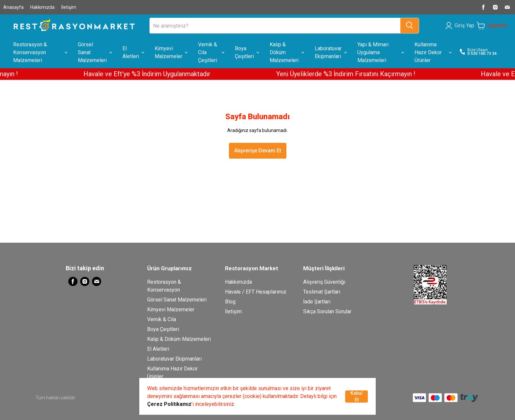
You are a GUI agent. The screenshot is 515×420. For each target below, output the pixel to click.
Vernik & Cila (162, 319)
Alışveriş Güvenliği (324, 282)
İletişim (69, 7)
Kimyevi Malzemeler (171, 309)
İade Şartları (317, 302)
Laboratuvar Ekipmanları (174, 359)
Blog (230, 302)
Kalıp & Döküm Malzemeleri (179, 339)
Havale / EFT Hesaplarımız (256, 292)
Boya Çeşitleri (163, 329)
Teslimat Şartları (322, 292)
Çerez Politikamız (169, 404)
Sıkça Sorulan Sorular (327, 311)
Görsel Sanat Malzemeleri (177, 300)
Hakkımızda (42, 7)
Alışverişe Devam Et (258, 151)
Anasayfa (13, 7)
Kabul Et (357, 396)
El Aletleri (158, 349)
